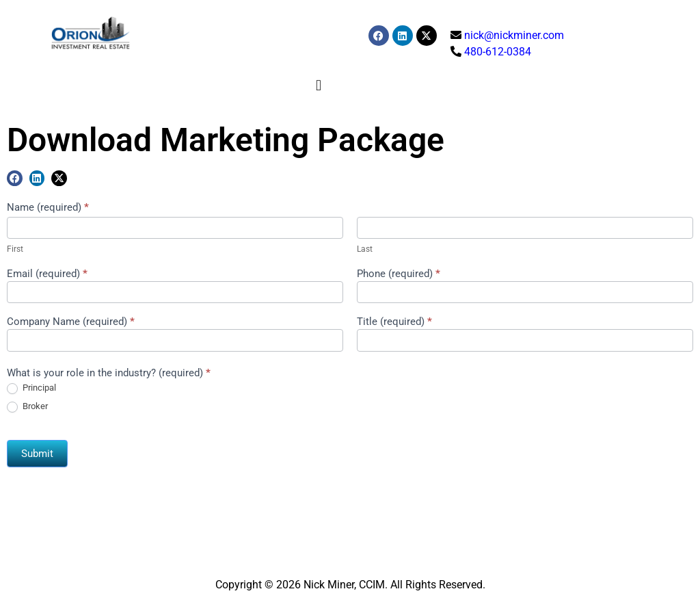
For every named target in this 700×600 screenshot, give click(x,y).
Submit (37, 454)
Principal (31, 388)
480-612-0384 (498, 52)
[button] (319, 85)
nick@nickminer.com (514, 35)
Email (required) (47, 274)
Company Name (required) (71, 322)
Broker (27, 407)
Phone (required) (399, 274)
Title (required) (394, 322)
